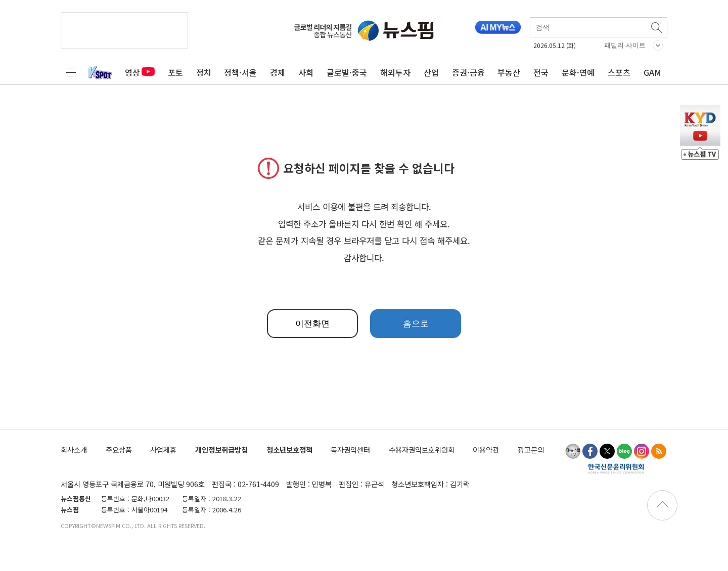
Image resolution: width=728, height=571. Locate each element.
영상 (140, 72)
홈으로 (416, 324)
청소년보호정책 (289, 449)
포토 (175, 72)
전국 (541, 72)
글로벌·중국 (347, 72)
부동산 (509, 72)
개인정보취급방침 (221, 449)
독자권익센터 (350, 449)
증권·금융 (468, 72)
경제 (278, 72)
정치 (204, 72)
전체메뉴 (71, 72)
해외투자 (395, 72)
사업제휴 (163, 449)
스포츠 (619, 72)
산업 (431, 72)
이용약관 (486, 449)
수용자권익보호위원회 (422, 449)
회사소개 (74, 449)
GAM (652, 72)
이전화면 (312, 324)
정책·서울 (240, 72)
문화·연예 (578, 72)
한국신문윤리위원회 (616, 468)
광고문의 (531, 449)
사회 (306, 72)
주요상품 (119, 449)
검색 (657, 27)
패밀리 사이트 (625, 45)
